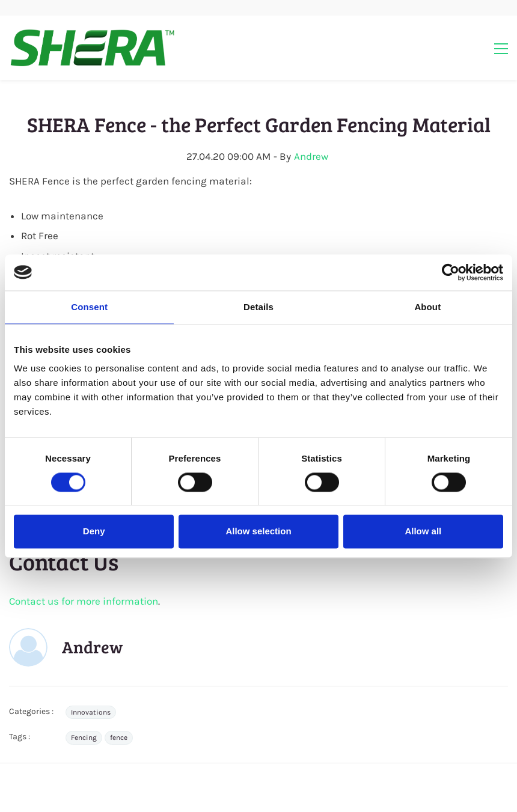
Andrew (311, 156)
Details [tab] (258, 307)
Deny (94, 532)
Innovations (91, 712)
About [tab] (427, 307)
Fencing (84, 737)
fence (119, 737)
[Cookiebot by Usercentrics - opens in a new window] (451, 272)
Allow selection (258, 532)
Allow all (423, 532)
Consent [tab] (89, 307)
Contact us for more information (84, 601)
